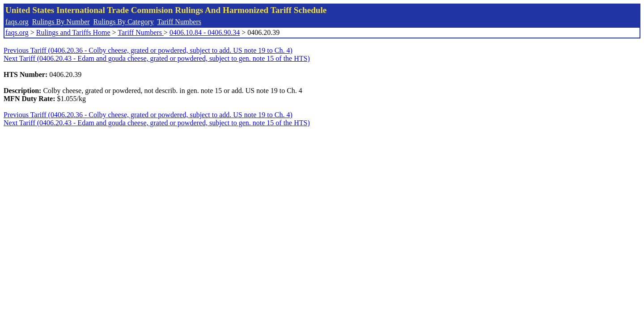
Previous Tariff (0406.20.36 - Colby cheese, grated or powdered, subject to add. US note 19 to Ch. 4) (148, 50)
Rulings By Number (61, 22)
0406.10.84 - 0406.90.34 (205, 32)
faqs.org (17, 22)
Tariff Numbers (179, 22)
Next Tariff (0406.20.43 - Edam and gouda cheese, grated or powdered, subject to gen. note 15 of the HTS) (157, 58)
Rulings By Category (124, 22)
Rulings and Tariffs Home (73, 32)
